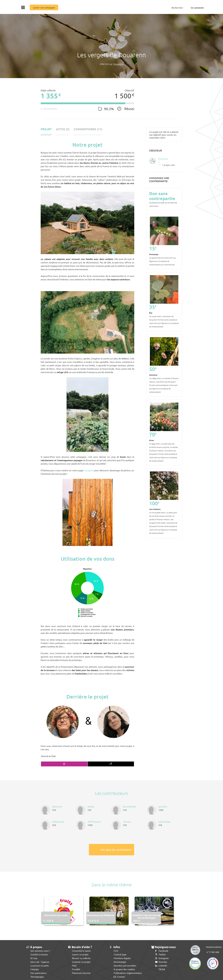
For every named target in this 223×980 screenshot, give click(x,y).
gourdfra (163, 807)
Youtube (161, 962)
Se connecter (197, 8)
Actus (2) (63, 129)
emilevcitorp (58, 822)
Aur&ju (91, 807)
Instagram (89, 470)
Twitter (160, 954)
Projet (46, 129)
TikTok (160, 969)
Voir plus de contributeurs (116, 850)
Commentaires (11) (88, 129)
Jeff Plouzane (94, 822)
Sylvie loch (57, 807)
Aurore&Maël (129, 807)
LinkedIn (161, 965)
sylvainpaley (164, 822)
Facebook (162, 951)
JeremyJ (127, 822)
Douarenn (118, 64)
